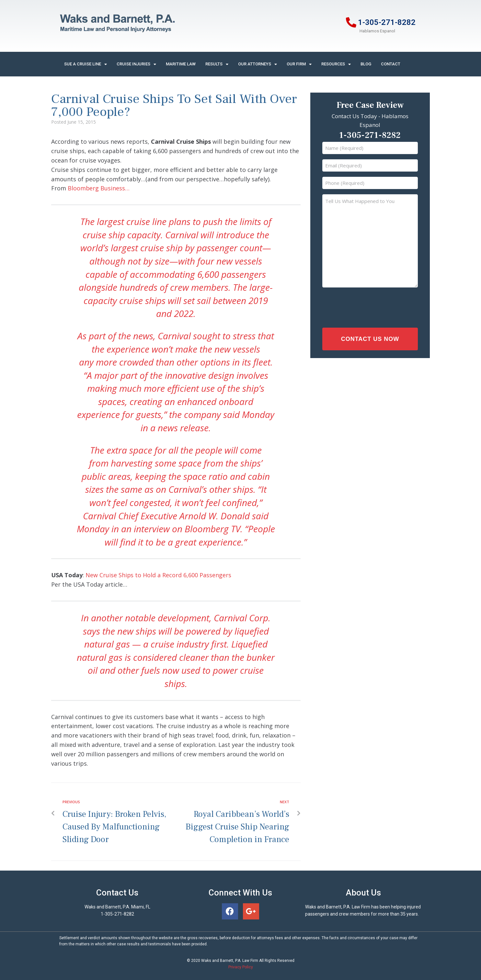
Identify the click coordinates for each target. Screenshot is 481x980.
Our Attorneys (258, 64)
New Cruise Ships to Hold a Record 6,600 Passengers (159, 575)
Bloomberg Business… (99, 188)
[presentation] (364, 306)
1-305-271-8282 (387, 22)
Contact (391, 64)
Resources (336, 64)
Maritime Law (181, 64)
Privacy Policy (241, 967)
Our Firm (299, 64)
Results (217, 64)
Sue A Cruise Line (86, 64)
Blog (366, 64)
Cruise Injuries (136, 64)
